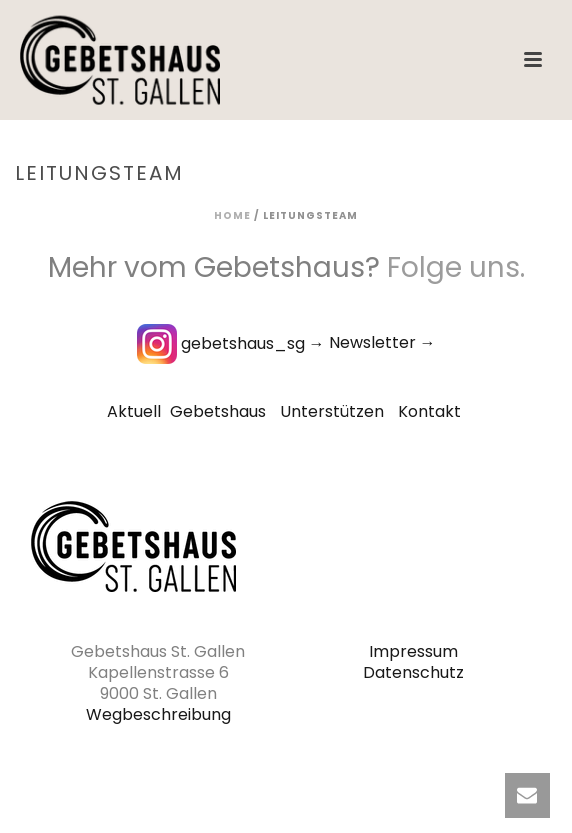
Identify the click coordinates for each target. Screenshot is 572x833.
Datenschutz (413, 672)
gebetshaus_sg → (231, 343)
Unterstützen (332, 411)
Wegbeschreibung (158, 714)
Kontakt (429, 411)
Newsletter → (382, 343)
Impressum (413, 651)
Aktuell (134, 411)
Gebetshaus (218, 411)
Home (232, 215)
